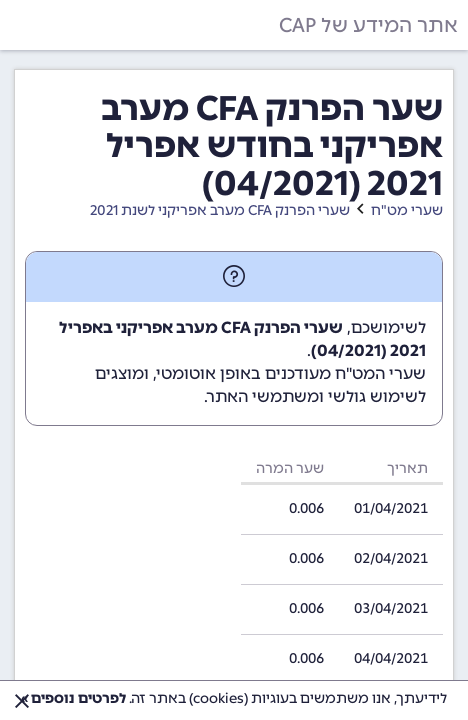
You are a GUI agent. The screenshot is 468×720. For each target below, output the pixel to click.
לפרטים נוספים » (73, 698)
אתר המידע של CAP (368, 25)
